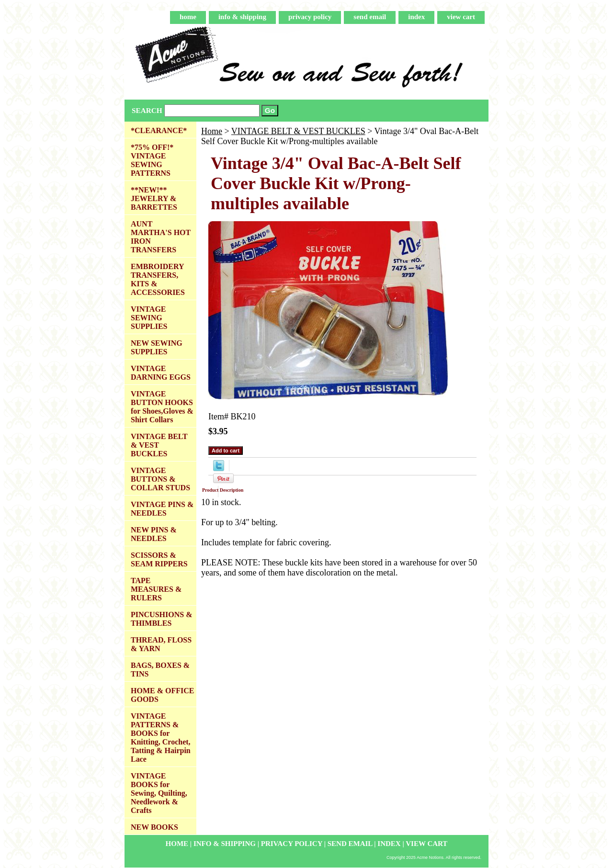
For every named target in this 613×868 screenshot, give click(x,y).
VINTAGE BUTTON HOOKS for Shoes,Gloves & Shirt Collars (162, 407)
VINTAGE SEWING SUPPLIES (149, 318)
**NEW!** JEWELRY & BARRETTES (154, 198)
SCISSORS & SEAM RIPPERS (159, 559)
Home (212, 131)
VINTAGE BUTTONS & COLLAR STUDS (160, 479)
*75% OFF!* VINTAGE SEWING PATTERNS (152, 160)
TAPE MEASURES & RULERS (156, 589)
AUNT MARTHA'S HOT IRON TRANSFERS (161, 237)
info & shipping (242, 17)
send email (370, 17)
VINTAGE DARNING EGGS (161, 373)
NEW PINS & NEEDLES (154, 534)
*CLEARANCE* (159, 130)
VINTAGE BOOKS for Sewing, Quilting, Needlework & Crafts (159, 793)
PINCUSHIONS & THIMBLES (161, 619)
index (416, 17)
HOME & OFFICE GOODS (162, 695)
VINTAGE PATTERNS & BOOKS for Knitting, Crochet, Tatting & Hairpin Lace (161, 738)
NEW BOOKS (154, 827)
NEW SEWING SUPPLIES (157, 347)
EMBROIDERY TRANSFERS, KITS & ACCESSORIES (158, 279)
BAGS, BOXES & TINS (160, 670)
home (188, 17)
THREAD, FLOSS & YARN (161, 644)
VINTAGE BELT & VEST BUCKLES (298, 131)
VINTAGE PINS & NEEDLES (162, 509)
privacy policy (310, 17)
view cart (461, 17)
